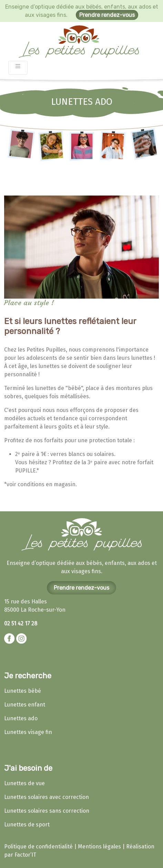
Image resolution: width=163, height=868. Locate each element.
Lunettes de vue (24, 783)
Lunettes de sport (27, 825)
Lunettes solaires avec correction (47, 797)
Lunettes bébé (23, 691)
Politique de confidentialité (38, 847)
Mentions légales (99, 847)
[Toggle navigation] (18, 68)
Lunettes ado (21, 718)
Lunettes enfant (25, 705)
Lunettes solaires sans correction (47, 811)
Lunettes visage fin (28, 732)
